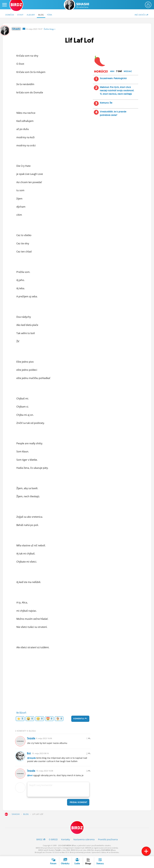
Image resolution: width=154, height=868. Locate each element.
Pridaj (78, 803)
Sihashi (83, 5)
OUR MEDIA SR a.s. (69, 846)
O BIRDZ (53, 840)
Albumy (31, 15)
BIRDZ (6, 815)
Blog (41, 15)
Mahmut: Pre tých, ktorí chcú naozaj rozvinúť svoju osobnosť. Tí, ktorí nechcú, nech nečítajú (117, 91)
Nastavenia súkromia (84, 840)
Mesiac (128, 71)
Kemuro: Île (106, 103)
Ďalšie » (50, 29)
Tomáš (58, 851)
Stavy (20, 15)
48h (112, 71)
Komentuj (80, 719)
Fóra (50, 15)
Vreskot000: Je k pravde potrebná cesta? (113, 113)
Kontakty (66, 840)
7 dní (119, 71)
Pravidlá (108, 840)
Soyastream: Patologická (113, 78)
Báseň (21, 713)
